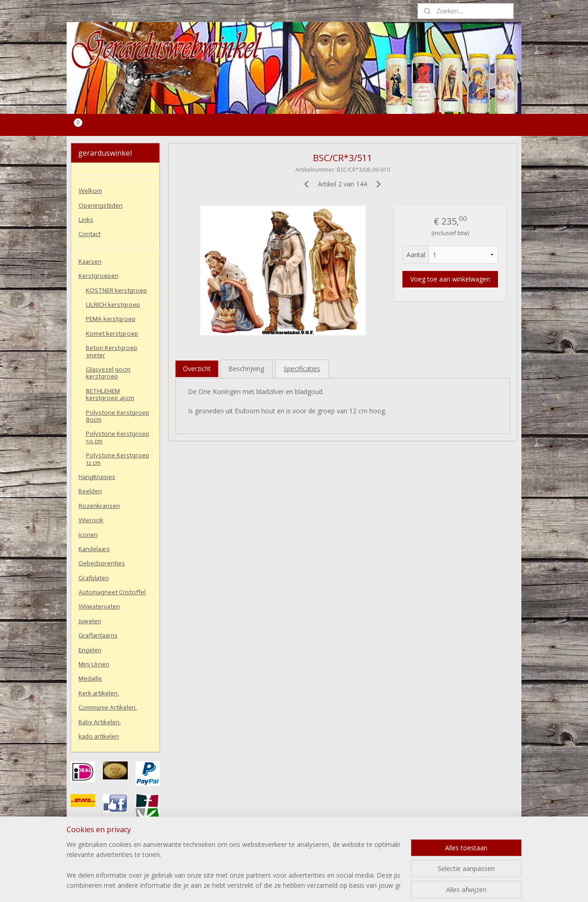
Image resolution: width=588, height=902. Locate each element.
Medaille (90, 679)
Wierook (91, 520)
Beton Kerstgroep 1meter (112, 351)
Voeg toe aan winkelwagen (450, 279)
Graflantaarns (98, 635)
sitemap (261, 885)
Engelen (90, 650)
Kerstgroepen (99, 276)
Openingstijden (101, 206)
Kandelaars (94, 549)
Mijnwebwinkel (396, 885)
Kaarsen (90, 262)
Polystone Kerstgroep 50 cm (118, 437)
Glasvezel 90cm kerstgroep (108, 373)
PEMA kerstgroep (111, 319)
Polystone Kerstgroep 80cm (118, 416)
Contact (90, 234)
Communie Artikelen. (108, 708)
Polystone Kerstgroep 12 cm (118, 459)
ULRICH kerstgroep (113, 305)
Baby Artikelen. (100, 722)
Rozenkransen (99, 506)
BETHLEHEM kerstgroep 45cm (110, 395)
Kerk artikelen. (99, 693)
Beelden (90, 491)
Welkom (90, 191)
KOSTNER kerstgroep (116, 290)
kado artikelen (99, 736)
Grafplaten (94, 578)
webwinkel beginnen (316, 885)
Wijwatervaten (99, 606)
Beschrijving (246, 369)
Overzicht (197, 369)
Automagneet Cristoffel (112, 592)
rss (280, 885)
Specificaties (302, 369)
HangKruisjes (97, 477)
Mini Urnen (94, 664)
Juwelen (90, 621)
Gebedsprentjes (102, 563)
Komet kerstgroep (112, 334)
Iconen (88, 535)
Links (86, 220)
